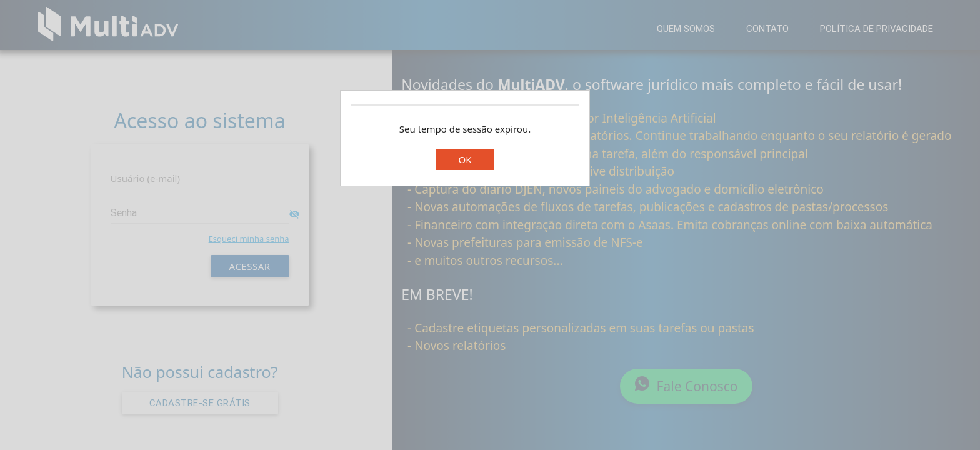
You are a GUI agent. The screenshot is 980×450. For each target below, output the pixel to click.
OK (465, 159)
